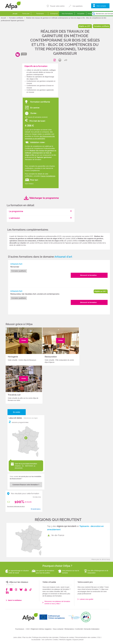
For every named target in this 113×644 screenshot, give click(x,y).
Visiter (24, 340)
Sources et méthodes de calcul (16, 506)
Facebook (7, 590)
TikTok (31, 590)
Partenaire (40, 14)
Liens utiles (17, 637)
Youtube (26, 590)
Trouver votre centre (57, 6)
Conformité (79, 629)
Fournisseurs (20, 629)
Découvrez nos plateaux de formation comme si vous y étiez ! (57, 603)
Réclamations (69, 629)
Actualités (81, 14)
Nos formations (67, 14)
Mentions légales (65, 640)
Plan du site (27, 637)
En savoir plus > (36, 509)
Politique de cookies (67, 637)
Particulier (26, 14)
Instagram (11, 590)
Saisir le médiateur (15, 600)
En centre (17, 412)
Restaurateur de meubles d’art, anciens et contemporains (35, 294)
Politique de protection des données (45, 637)
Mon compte (101, 6)
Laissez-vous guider (86, 599)
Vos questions (78, 6)
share (66, 60)
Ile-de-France (58, 535)
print (60, 60)
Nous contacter (58, 629)
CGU (99, 637)
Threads (16, 590)
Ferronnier (15, 267)
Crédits (55, 640)
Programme (55, 60)
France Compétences (48, 176)
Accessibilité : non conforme (41, 640)
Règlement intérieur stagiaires (41, 629)
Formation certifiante (16, 18)
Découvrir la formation (88, 275)
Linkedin (7, 592)
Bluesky (21, 590)
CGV (28, 629)
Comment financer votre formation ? (26, 485)
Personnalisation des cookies (86, 637)
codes (24, 54)
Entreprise (54, 14)
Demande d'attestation (92, 629)
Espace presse (78, 640)
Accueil (4, 18)
